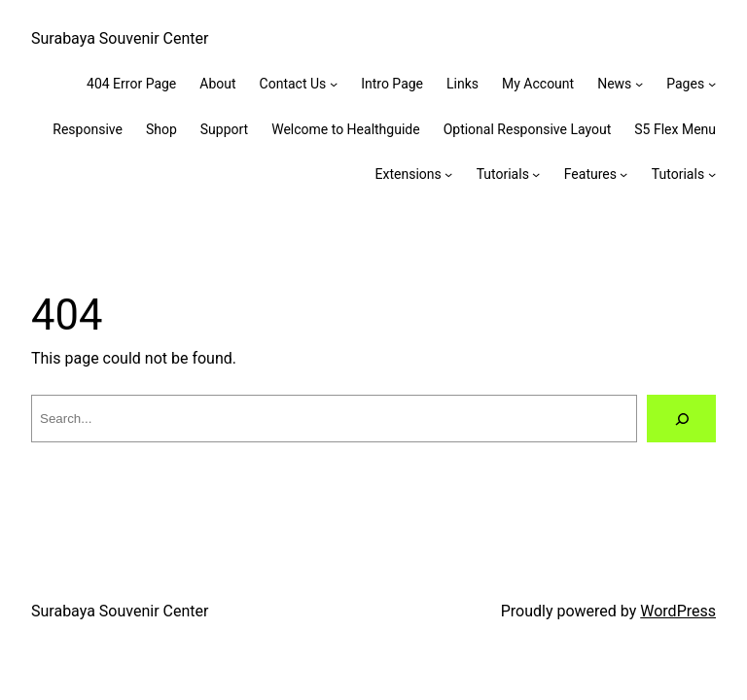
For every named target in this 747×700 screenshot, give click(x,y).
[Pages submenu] (712, 84)
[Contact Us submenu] (334, 84)
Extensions (409, 174)
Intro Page (392, 84)
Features (590, 174)
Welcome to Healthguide (345, 129)
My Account (538, 84)
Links (462, 84)
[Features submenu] (623, 174)
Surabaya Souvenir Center (120, 38)
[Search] (681, 419)
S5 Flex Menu (675, 129)
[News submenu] (639, 84)
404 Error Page (131, 84)
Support (224, 129)
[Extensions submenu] (448, 174)
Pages (685, 84)
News (614, 84)
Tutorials (503, 174)
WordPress (678, 611)
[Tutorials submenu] (536, 174)
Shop (161, 129)
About (217, 84)
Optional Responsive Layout (528, 129)
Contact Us (293, 84)
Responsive (88, 129)
